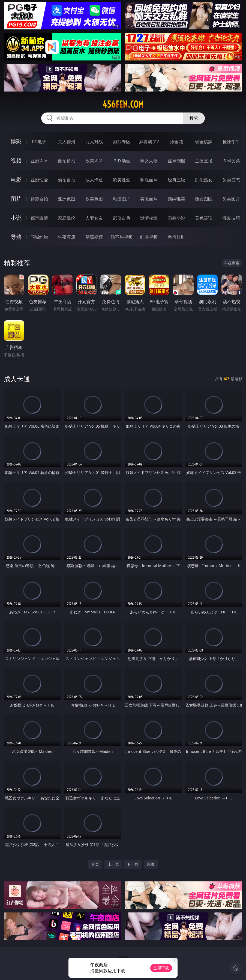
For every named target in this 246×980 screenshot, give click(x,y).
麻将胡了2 (149, 142)
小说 (16, 218)
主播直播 (204, 161)
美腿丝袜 (149, 199)
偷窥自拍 (39, 199)
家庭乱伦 (67, 218)
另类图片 (231, 199)
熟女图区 (204, 199)
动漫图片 (122, 199)
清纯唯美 (176, 199)
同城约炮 (39, 237)
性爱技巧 (231, 218)
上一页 (113, 864)
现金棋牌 (204, 142)
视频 (16, 161)
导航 (16, 237)
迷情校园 (149, 218)
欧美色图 (94, 199)
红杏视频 (149, 237)
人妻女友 (94, 218)
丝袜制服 (176, 161)
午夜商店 (67, 237)
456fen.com (123, 104)
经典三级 (176, 180)
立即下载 (161, 968)
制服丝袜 (149, 180)
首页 (95, 864)
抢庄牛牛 (231, 142)
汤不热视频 (122, 237)
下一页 (133, 864)
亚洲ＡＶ (39, 161)
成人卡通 (94, 180)
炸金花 (176, 142)
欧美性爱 (122, 180)
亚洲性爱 (39, 180)
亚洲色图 (67, 199)
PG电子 (39, 142)
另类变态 (231, 180)
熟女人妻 (149, 161)
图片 (16, 199)
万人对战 (94, 142)
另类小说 (176, 218)
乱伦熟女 (204, 180)
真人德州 (67, 142)
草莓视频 (94, 237)
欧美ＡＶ (94, 161)
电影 (16, 180)
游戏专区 (122, 142)
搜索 (194, 118)
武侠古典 (122, 218)
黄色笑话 (204, 218)
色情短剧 (176, 237)
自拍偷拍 (67, 161)
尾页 (151, 864)
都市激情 (39, 218)
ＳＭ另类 (231, 161)
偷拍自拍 (67, 180)
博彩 (16, 141)
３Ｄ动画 (122, 161)
